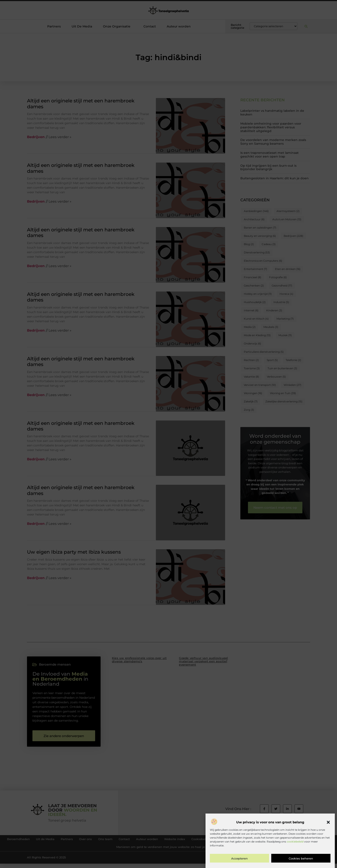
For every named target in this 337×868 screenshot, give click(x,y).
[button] (328, 822)
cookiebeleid (295, 842)
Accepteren (239, 858)
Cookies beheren (301, 858)
